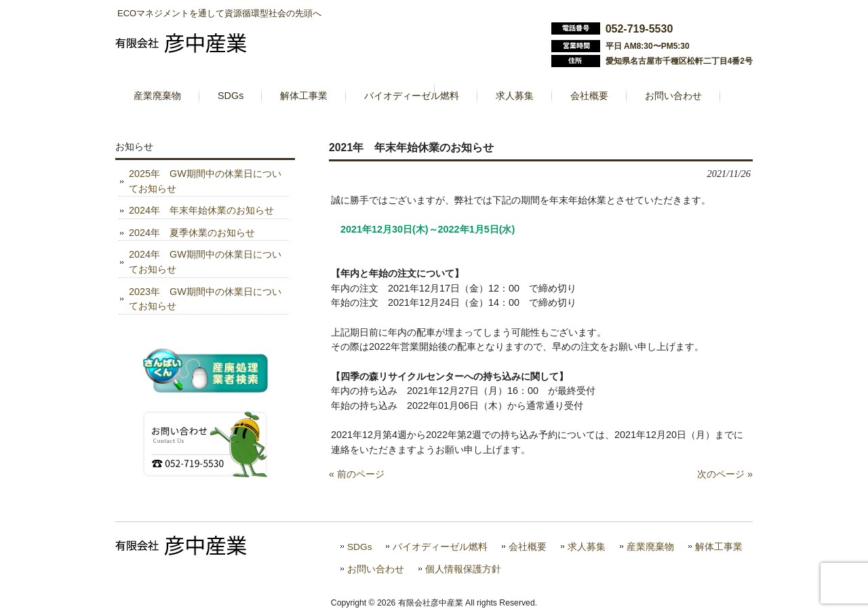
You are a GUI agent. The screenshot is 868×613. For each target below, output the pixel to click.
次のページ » (725, 474)
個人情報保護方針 (463, 569)
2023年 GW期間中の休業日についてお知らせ (205, 299)
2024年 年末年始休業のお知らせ (201, 210)
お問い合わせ (376, 569)
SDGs (359, 547)
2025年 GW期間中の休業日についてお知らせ (205, 181)
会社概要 (528, 547)
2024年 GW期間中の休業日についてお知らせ (205, 262)
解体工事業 (719, 547)
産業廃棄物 (650, 547)
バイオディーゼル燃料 (440, 547)
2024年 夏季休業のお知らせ (192, 233)
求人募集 (587, 547)
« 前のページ (357, 474)
